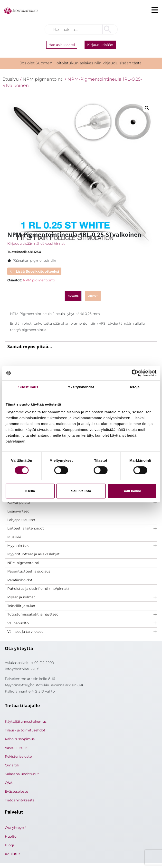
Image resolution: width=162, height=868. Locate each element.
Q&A (9, 783)
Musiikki (14, 537)
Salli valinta (81, 491)
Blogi (10, 845)
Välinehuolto (18, 623)
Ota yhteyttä (16, 828)
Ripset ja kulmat (21, 597)
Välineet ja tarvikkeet (25, 632)
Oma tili (12, 765)
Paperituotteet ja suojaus (29, 571)
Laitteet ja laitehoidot (26, 528)
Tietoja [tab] (134, 387)
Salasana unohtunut (22, 774)
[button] (147, 108)
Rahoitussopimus (20, 739)
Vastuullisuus (16, 748)
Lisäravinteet (18, 511)
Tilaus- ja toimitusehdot (25, 730)
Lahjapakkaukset (21, 520)
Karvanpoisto (19, 503)
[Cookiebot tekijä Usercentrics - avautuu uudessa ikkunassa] (135, 373)
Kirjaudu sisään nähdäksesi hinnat (36, 243)
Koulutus (13, 854)
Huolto (11, 836)
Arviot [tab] (93, 296)
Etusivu (11, 79)
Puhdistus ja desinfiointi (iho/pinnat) (38, 589)
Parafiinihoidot (20, 580)
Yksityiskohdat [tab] (81, 387)
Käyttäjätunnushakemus (26, 721)
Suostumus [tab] (28, 387)
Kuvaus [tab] (73, 296)
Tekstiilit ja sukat (21, 606)
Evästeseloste (16, 791)
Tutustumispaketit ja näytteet (33, 614)
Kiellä (30, 491)
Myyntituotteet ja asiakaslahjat (33, 554)
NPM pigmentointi (23, 563)
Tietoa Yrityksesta (20, 800)
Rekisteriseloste (18, 756)
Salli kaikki (132, 491)
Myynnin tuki (18, 546)
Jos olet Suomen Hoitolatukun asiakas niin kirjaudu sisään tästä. (81, 63)
